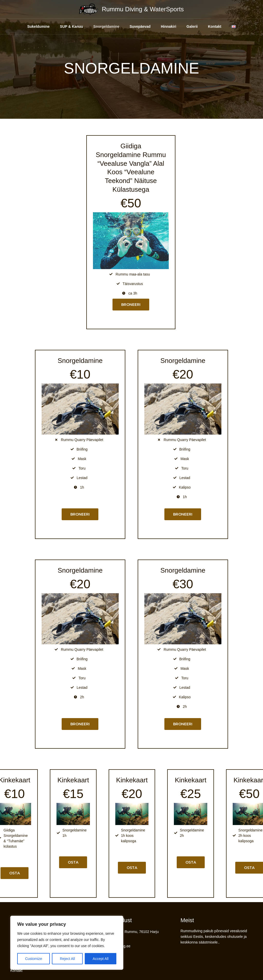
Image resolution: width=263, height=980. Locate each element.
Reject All (67, 959)
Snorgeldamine (100, 26)
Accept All (101, 959)
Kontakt (218, 26)
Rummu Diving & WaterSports (143, 9)
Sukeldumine (27, 26)
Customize (34, 959)
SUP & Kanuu (62, 26)
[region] (67, 943)
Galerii (193, 26)
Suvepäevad (136, 26)
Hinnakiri (167, 26)
